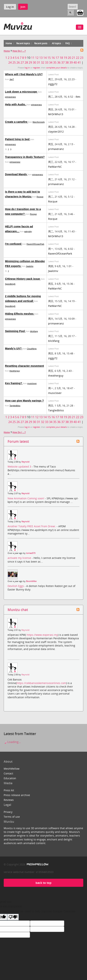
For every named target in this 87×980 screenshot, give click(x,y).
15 (49, 58)
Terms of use (12, 817)
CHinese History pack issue (23, 279)
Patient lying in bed (18, 139)
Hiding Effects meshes (20, 314)
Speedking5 (10, 284)
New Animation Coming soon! (26, 498)
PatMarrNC (55, 167)
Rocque (40, 197)
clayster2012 (56, 132)
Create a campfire (17, 122)
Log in (10, 7)
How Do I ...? (19, 51)
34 (51, 62)
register (36, 68)
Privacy (8, 812)
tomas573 (31, 553)
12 (37, 58)
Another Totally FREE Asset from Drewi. (32, 526)
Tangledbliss (15, 406)
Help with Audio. (16, 104)
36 (59, 62)
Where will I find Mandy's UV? (24, 74)
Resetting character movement (24, 366)
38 (67, 62)
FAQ (67, 43)
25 (14, 62)
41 (79, 62)
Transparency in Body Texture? (25, 157)
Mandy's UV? (14, 348)
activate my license (20, 558)
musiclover (32, 383)
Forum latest (18, 441)
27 (22, 62)
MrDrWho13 (56, 114)
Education (10, 778)
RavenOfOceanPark (35, 244)
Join (23, 7)
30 (34, 62)
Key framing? (14, 383)
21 (73, 58)
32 (43, 62)
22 (78, 58)
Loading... (12, 742)
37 (63, 62)
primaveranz (10, 97)
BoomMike (31, 581)
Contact (8, 773)
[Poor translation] (13, 917)
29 (30, 62)
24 (10, 62)
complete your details (56, 68)
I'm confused (14, 244)
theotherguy (15, 371)
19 (65, 58)
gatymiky (28, 231)
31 (39, 62)
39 (71, 62)
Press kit (9, 790)
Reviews (9, 800)
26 (18, 62)
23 (82, 58)
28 (26, 62)
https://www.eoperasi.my (42, 635)
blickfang (34, 331)
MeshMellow (12, 769)
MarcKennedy (39, 122)
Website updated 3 (20, 467)
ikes (78, 97)
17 (57, 58)
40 (75, 62)
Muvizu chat (18, 610)
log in (27, 68)
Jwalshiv (30, 266)
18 (61, 58)
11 (33, 58)
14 (45, 58)
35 (55, 62)
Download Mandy (16, 174)
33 (47, 62)
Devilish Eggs (16, 586)
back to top (43, 883)
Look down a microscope (21, 92)
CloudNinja (32, 349)
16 (53, 58)
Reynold (25, 462)
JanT (12, 79)
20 (69, 58)
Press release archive (17, 795)
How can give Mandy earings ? (24, 401)
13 (41, 58)
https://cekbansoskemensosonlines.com (41, 683)
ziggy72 (53, 84)
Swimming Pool (15, 331)
